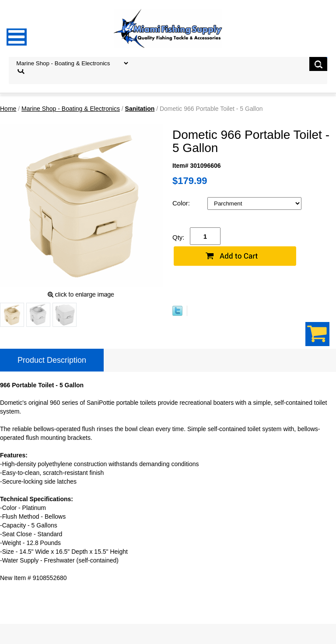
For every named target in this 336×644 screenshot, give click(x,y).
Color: (182, 203)
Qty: (178, 237)
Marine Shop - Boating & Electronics (71, 109)
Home (8, 109)
